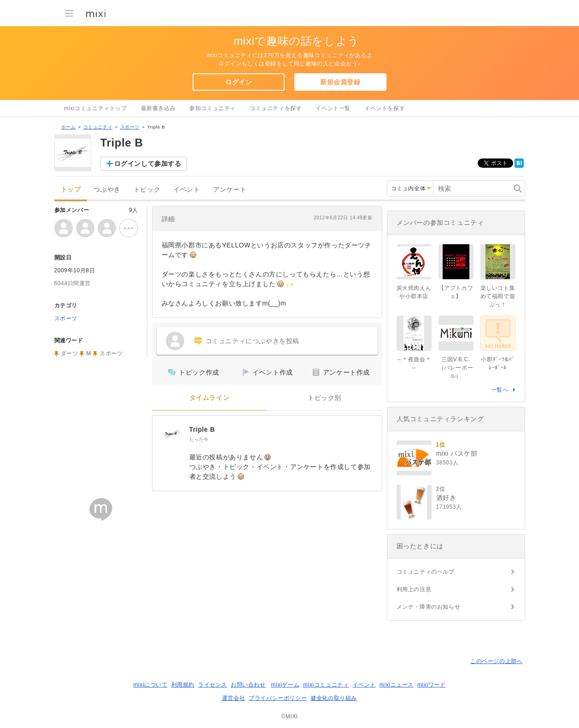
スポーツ (130, 127)
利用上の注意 (414, 589)
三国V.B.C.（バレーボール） (456, 368)
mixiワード (432, 685)
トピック (147, 190)
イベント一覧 (333, 108)
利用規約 (183, 685)
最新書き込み (158, 108)
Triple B (202, 429)
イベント (187, 190)
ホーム (69, 127)
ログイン (239, 82)
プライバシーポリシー (278, 698)
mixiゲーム (286, 685)
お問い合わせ (248, 685)
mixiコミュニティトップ (96, 108)
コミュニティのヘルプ (426, 572)
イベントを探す (385, 108)
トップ (71, 190)
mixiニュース (397, 685)
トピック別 (325, 398)
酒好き (446, 498)
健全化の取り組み (334, 698)
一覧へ (500, 390)
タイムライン (210, 398)
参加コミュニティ (213, 108)
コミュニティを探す (276, 108)
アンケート (230, 190)
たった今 (199, 439)
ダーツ (70, 353)
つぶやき (107, 190)
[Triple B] (171, 434)
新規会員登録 (340, 82)
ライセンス (213, 685)
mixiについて (150, 685)
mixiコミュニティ (326, 685)
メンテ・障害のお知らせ (429, 607)
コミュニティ (98, 127)
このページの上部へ (496, 661)
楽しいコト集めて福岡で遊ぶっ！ (498, 296)
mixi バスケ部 (457, 453)
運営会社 (234, 698)
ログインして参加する (148, 164)
